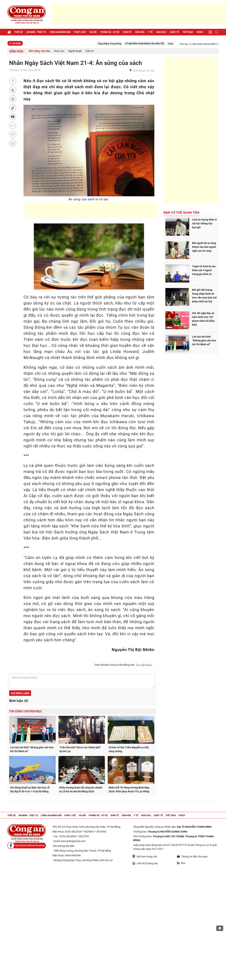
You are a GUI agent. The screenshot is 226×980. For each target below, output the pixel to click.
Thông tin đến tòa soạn (192, 857)
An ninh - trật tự (36, 32)
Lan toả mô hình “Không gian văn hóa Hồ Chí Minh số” (32, 749)
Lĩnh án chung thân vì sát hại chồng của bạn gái (204, 223)
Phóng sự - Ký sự (110, 32)
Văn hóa (140, 32)
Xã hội (93, 32)
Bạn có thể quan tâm (181, 213)
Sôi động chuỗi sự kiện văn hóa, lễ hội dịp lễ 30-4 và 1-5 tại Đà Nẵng (30, 789)
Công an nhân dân (60, 32)
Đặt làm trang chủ (145, 856)
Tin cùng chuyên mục (26, 711)
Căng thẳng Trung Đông (114, 44)
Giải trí (89, 51)
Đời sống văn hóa (40, 51)
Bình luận (18, 701)
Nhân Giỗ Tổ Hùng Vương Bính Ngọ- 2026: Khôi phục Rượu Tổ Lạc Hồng (129, 789)
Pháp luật (80, 32)
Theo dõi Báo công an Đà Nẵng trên (123, 665)
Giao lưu (59, 51)
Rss (181, 863)
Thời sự (19, 32)
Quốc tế (174, 32)
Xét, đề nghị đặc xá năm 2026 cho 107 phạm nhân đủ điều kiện (203, 319)
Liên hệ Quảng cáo (145, 863)
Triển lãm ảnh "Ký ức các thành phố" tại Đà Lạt (80, 749)
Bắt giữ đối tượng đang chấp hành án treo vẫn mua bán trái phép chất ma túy (204, 296)
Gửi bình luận (20, 693)
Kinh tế (127, 32)
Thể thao (188, 32)
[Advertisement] (139, 14)
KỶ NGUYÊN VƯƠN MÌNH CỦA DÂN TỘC (150, 44)
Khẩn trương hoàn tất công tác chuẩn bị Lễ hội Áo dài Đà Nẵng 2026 (81, 789)
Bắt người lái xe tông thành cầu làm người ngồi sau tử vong (204, 247)
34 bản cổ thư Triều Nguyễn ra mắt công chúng (129, 749)
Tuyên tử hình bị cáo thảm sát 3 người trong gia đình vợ (204, 270)
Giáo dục (161, 32)
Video (200, 32)
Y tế (150, 32)
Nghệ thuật (75, 51)
